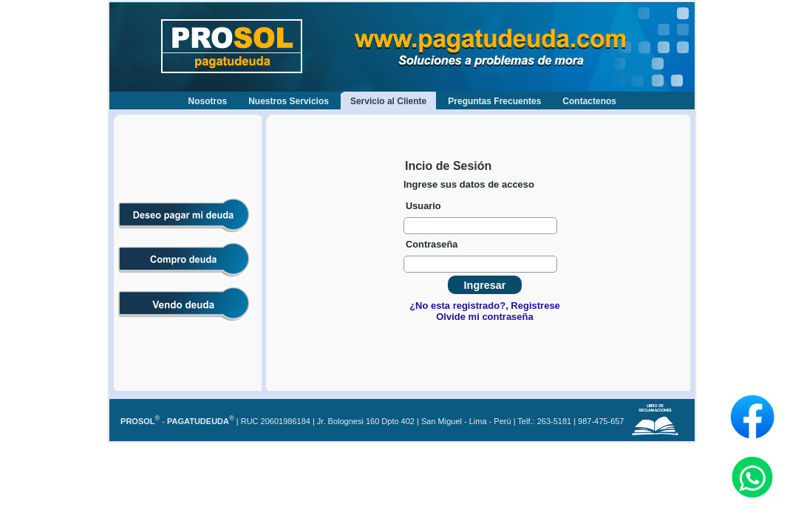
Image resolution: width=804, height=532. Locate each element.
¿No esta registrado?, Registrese (485, 306)
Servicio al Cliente (388, 101)
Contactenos (589, 101)
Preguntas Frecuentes (494, 101)
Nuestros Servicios (289, 101)
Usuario (423, 206)
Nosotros (208, 101)
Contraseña (432, 244)
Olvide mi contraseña (485, 317)
